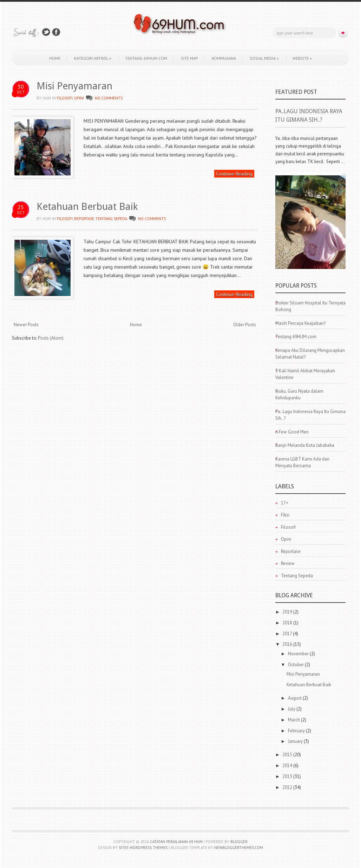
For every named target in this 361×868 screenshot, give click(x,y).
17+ (285, 503)
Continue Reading (234, 174)
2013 (288, 776)
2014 (288, 766)
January (296, 741)
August (295, 698)
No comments (109, 98)
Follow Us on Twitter (46, 32)
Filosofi (65, 98)
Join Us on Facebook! (56, 32)
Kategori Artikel (93, 58)
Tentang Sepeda (111, 219)
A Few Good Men (292, 432)
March (294, 720)
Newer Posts (26, 325)
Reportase (84, 219)
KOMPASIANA (224, 58)
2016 (288, 644)
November (299, 654)
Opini (79, 98)
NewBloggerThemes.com (239, 848)
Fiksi (285, 515)
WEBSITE (302, 58)
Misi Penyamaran (74, 86)
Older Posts (245, 325)
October (296, 665)
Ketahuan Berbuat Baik (87, 207)
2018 (288, 623)
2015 (288, 755)
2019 (288, 612)
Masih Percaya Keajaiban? (300, 323)
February (297, 731)
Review (288, 563)
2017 (288, 634)
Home (55, 58)
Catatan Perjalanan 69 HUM (176, 842)
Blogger (239, 842)
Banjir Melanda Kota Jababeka (305, 445)
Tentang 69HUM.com (146, 58)
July (292, 709)
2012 (288, 787)
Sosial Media (264, 58)
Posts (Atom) (51, 338)
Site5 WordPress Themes (143, 848)
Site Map (189, 58)
